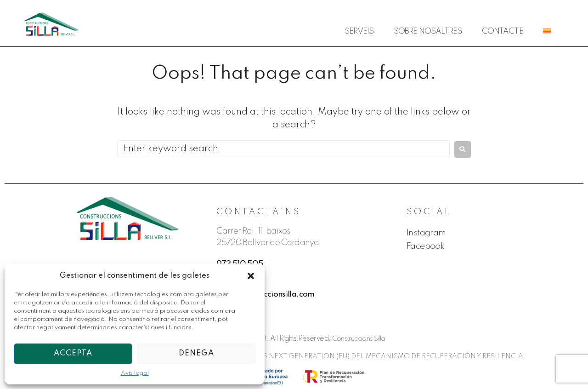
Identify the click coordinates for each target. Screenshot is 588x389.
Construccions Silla (359, 339)
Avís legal (135, 373)
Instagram (427, 233)
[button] (251, 276)
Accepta (73, 353)
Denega (196, 353)
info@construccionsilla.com (267, 294)
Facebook (426, 246)
